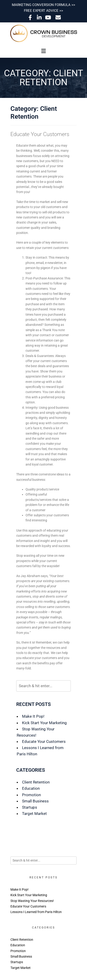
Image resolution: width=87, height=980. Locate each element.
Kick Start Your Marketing (44, 723)
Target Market (34, 814)
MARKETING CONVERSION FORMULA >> (43, 5)
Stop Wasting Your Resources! (32, 901)
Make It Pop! (33, 716)
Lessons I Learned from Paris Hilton (36, 912)
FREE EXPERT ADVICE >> (43, 11)
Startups (30, 807)
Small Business (35, 801)
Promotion (31, 795)
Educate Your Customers (40, 134)
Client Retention (36, 782)
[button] (43, 51)
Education (31, 788)
